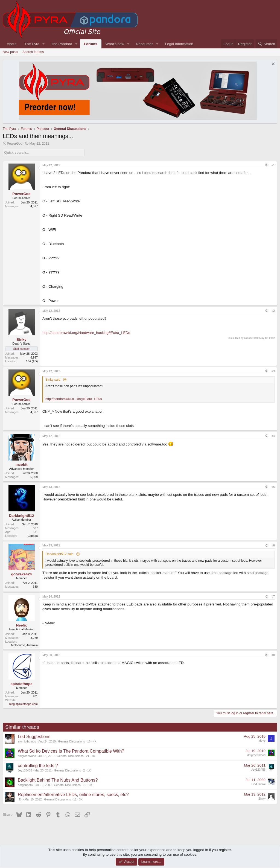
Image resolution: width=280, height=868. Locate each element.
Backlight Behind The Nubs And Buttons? (58, 780)
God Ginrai (258, 784)
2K (91, 785)
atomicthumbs (27, 741)
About (12, 44)
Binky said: (53, 380)
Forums (91, 44)
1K (89, 770)
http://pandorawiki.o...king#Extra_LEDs (74, 399)
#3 (273, 371)
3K (81, 799)
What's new (115, 44)
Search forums (33, 52)
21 (87, 756)
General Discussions (72, 741)
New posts (10, 52)
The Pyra (32, 44)
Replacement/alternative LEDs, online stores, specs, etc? (73, 795)
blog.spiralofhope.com (24, 704)
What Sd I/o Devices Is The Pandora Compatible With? (71, 751)
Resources (145, 44)
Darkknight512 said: (60, 554)
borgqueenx (25, 785)
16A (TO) (32, 361)
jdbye (262, 740)
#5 (273, 487)
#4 (273, 436)
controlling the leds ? (38, 766)
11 (75, 799)
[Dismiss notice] (272, 64)
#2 (273, 311)
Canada (33, 535)
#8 (273, 655)
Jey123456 (25, 770)
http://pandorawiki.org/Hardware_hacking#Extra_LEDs (86, 333)
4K (95, 741)
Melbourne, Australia (24, 645)
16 (89, 741)
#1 (273, 165)
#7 (273, 596)
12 (85, 785)
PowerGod (15, 144)
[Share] (266, 165)
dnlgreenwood (27, 756)
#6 (273, 545)
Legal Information (179, 44)
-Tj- (20, 799)
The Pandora (62, 44)
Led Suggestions (34, 737)
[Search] (266, 44)
